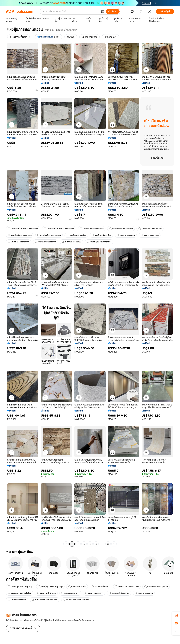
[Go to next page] (114, 544)
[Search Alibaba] (71, 11)
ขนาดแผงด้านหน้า (77, 587)
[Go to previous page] (66, 544)
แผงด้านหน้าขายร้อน (76, 235)
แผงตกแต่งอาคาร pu (71, 242)
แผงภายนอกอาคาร (126, 235)
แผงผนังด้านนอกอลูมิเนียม (156, 587)
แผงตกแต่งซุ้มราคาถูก (119, 593)
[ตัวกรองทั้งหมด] (18, 37)
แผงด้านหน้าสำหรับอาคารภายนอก (23, 229)
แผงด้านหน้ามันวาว (46, 593)
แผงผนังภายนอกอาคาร (19, 242)
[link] (176, 615)
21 (108, 544)
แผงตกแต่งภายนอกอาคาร (92, 229)
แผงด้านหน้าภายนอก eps (150, 229)
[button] (103, 11)
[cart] (141, 12)
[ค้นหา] (113, 11)
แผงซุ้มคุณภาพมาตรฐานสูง (99, 242)
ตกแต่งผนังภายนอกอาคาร (20, 235)
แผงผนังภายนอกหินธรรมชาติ (45, 600)
